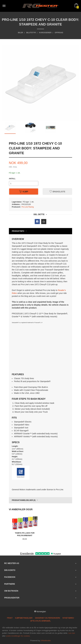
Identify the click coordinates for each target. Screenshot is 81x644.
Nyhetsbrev (68, 618)
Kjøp (24, 192)
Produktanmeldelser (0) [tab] (24, 500)
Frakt (10, 618)
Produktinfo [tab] (18, 231)
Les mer (72, 633)
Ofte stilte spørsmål (41, 621)
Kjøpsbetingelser (24, 618)
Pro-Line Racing (28, 207)
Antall (12, 179)
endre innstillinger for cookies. (18, 636)
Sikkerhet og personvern (47, 618)
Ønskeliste (57, 192)
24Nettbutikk (46, 641)
